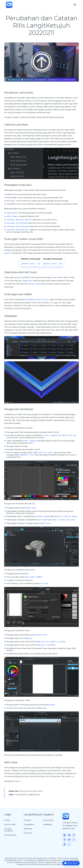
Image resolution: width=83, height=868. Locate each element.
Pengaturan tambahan (19, 409)
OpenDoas (9, 287)
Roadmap (28, 829)
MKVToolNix (12, 198)
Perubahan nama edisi (19, 93)
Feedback (47, 825)
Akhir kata (11, 762)
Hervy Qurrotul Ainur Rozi (31, 791)
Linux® (27, 860)
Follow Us (28, 833)
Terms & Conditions (9, 830)
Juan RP (20, 860)
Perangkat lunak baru (18, 185)
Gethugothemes (59, 864)
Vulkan (16, 244)
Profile (7, 820)
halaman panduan (56, 117)
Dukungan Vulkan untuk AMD (24, 239)
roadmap (58, 755)
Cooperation (29, 825)
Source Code (10, 825)
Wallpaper (11, 316)
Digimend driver (46, 306)
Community (48, 820)
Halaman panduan (16, 125)
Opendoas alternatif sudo (21, 272)
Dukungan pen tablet (18, 294)
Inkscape (30, 327)
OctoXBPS (11, 204)
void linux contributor (70, 858)
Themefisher (31, 864)
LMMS (9, 194)
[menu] (75, 5)
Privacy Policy (10, 835)
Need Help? (71, 863)
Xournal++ (11, 201)
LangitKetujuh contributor (46, 858)
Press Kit (27, 820)
